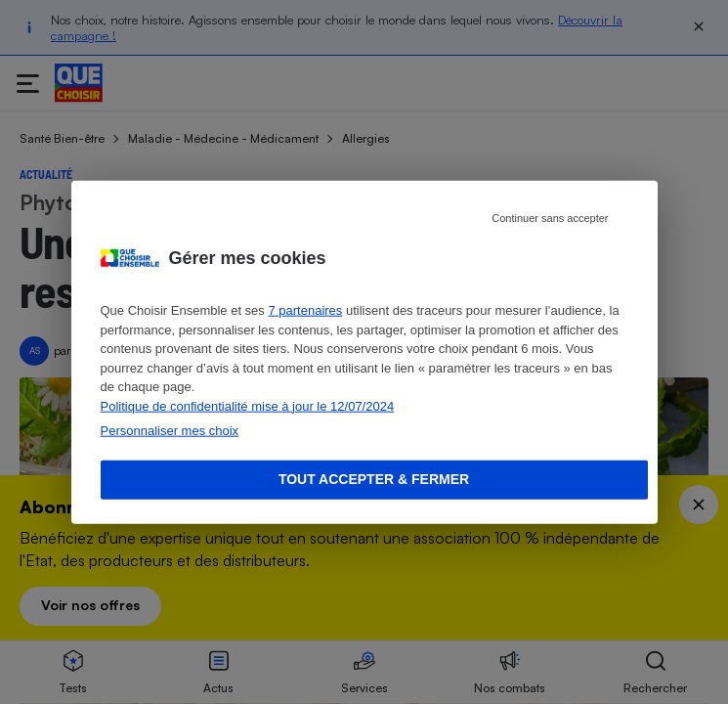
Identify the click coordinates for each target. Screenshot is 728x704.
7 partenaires (305, 310)
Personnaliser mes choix (170, 431)
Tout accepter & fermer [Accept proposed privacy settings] (374, 479)
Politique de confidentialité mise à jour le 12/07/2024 (248, 405)
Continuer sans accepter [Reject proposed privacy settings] (550, 218)
